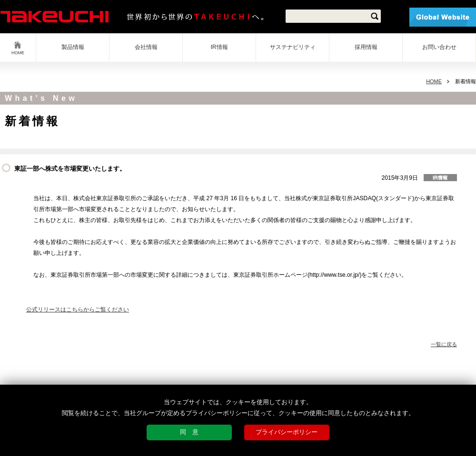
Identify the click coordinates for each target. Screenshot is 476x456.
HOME (18, 53)
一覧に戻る (444, 344)
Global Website (443, 17)
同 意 (189, 432)
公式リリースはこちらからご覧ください (78, 310)
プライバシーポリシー (287, 432)
